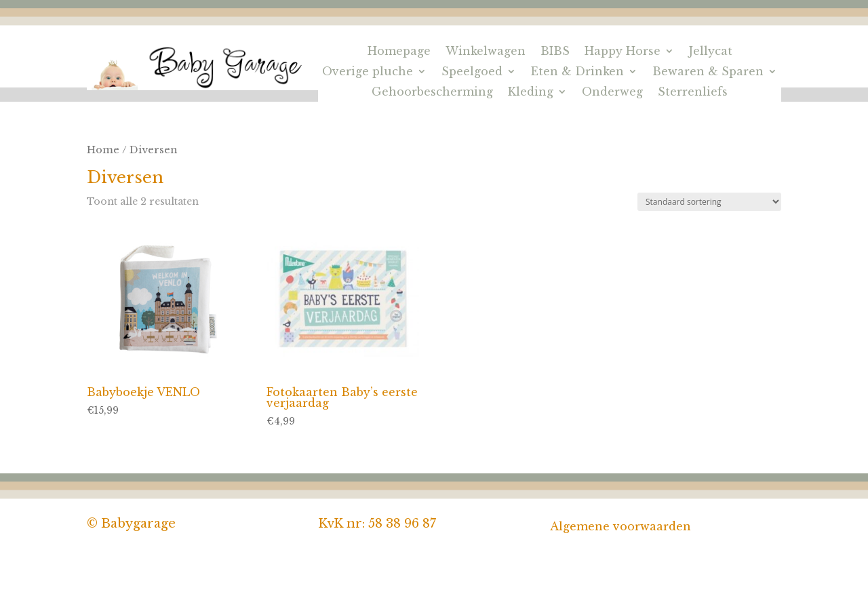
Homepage (399, 52)
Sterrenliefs (693, 93)
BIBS (555, 52)
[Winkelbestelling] (709, 202)
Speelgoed (472, 72)
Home (103, 150)
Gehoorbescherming (432, 93)
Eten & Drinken (577, 72)
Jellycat (711, 52)
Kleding (531, 93)
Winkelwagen (486, 52)
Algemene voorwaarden (620, 526)
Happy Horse (623, 52)
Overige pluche (368, 72)
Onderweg (612, 93)
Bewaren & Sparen (708, 72)
